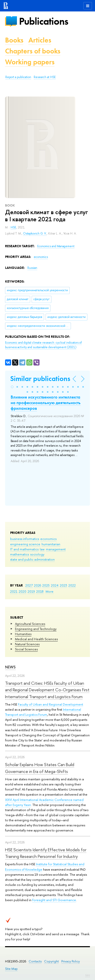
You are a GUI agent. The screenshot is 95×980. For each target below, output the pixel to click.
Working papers (30, 62)
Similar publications (40, 379)
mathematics (20, 554)
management (56, 549)
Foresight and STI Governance (54, 900)
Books (14, 40)
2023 (63, 585)
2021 (14, 591)
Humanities (23, 634)
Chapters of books (33, 51)
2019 (31, 591)
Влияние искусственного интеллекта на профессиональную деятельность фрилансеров (46, 403)
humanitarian (51, 544)
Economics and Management (56, 246)
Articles (40, 40)
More (50, 591)
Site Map (11, 969)
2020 (23, 591)
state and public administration (32, 559)
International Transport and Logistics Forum (43, 712)
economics (48, 539)
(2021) (43, 345)
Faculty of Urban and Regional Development (51, 704)
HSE (13, 227)
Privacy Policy (71, 961)
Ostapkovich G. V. (35, 233)
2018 (40, 591)
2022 (72, 585)
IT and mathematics (24, 549)
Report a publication (18, 77)
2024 (55, 585)
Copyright (51, 961)
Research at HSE (45, 77)
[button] (12, 387)
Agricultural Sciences (30, 624)
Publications (44, 21)
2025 (46, 585)
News (10, 667)
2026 (37, 585)
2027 (29, 585)
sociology (37, 554)
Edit (88, 975)
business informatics (25, 539)
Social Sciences (26, 649)
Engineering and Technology (36, 629)
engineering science (25, 544)
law (42, 549)
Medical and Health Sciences (36, 639)
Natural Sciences (27, 644)
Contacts (35, 961)
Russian (32, 268)
